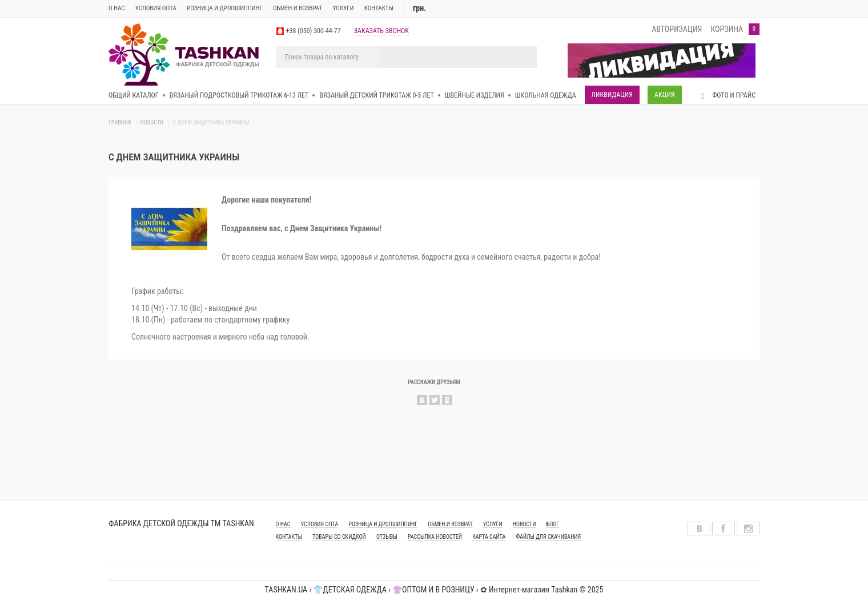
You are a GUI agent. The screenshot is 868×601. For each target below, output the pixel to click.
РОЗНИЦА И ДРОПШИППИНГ (383, 524)
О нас (117, 8)
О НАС (283, 524)
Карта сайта (489, 537)
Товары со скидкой (339, 537)
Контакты (379, 8)
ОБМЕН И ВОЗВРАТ (298, 8)
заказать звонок (381, 31)
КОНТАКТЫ (289, 537)
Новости (152, 122)
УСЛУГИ (493, 524)
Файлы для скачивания (548, 537)
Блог (553, 524)
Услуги (343, 8)
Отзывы (387, 537)
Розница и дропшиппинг (225, 8)
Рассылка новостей (435, 537)
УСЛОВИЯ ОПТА (320, 524)
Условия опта (156, 8)
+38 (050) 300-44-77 (314, 31)
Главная (120, 122)
